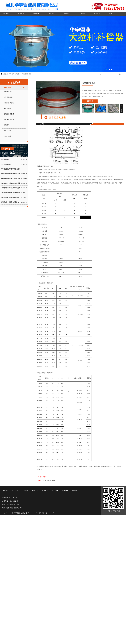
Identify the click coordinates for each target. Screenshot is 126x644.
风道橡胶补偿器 (27, 74)
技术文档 (51, 14)
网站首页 (6, 14)
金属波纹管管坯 (9, 114)
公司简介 (15, 490)
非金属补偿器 (8, 92)
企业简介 (21, 14)
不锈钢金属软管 (9, 103)
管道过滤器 (7, 131)
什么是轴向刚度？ (6, 164)
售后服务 (97, 14)
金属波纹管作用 (5, 160)
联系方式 (112, 14)
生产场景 (82, 14)
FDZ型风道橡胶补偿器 (49, 481)
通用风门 (7, 125)
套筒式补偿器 (8, 97)
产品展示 (36, 14)
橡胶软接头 (7, 108)
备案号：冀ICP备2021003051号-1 (46, 513)
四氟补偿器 (7, 136)
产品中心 (18, 74)
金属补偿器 (7, 87)
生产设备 (55, 490)
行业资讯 (67, 14)
